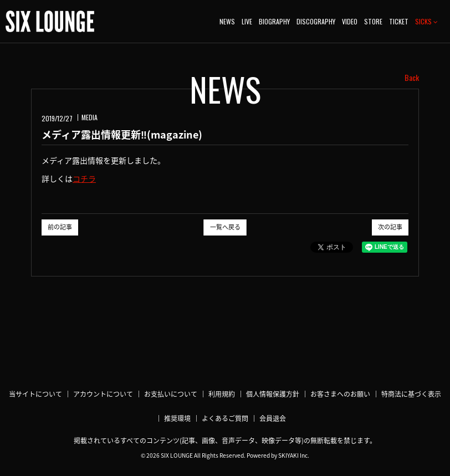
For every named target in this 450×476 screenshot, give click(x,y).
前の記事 (60, 227)
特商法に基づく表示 (411, 394)
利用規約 (222, 394)
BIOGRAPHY (274, 21)
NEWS (227, 21)
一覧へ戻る (225, 227)
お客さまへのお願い (340, 394)
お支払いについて (171, 394)
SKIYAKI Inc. (294, 455)
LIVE (247, 21)
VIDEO (350, 21)
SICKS (426, 21)
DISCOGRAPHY (316, 21)
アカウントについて (103, 394)
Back (412, 78)
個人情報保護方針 (273, 394)
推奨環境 (177, 418)
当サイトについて (35, 394)
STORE (373, 21)
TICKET (399, 21)
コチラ (84, 178)
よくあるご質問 (225, 418)
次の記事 (390, 227)
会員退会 (273, 418)
